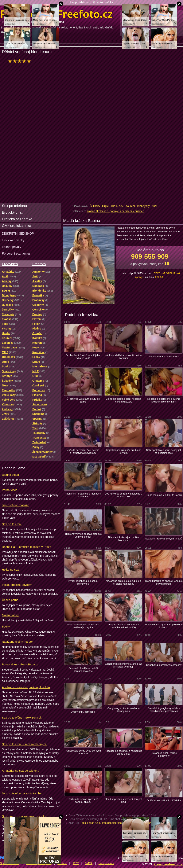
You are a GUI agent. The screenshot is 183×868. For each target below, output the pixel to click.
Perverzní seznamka (16, 253)
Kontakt (62, 863)
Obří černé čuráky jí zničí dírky (164, 800)
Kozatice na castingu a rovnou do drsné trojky (123, 752)
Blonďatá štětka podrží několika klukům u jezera (124, 400)
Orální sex (117, 206)
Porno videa (10, 490)
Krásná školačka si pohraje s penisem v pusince (115, 211)
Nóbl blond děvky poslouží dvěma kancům (123, 357)
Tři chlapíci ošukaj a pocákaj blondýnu (123, 539)
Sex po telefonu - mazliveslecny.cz (24, 744)
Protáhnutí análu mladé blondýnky (164, 754)
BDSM (6, 626)
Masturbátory (10, 615)
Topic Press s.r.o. (91, 823)
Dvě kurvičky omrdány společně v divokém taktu (123, 495)
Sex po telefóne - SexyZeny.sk (22, 717)
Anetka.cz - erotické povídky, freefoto (26, 687)
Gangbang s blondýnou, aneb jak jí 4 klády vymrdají (123, 665)
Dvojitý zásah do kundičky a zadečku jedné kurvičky (123, 626)
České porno (10, 600)
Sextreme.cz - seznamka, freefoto (24, 816)
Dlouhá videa (10, 475)
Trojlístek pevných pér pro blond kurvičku (123, 451)
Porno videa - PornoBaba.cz (20, 664)
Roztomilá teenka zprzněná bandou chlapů (83, 800)
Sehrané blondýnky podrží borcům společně (83, 670)
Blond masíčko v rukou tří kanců (164, 495)
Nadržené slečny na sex (18, 642)
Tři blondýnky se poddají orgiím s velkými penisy (83, 535)
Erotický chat (12, 212)
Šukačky (95, 206)
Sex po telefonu (79, 2)
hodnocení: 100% (20, 61)
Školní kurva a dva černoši (164, 357)
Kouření (130, 206)
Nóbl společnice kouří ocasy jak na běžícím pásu (164, 451)
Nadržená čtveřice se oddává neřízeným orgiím (83, 626)
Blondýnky (143, 206)
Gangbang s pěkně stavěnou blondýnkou (123, 710)
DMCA (89, 863)
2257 (76, 863)
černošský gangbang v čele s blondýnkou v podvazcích (164, 710)
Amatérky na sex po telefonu (21, 771)
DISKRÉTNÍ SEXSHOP (18, 234)
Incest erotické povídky (17, 585)
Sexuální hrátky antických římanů (164, 539)
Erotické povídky (103, 2)
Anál (154, 206)
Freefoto (39, 264)
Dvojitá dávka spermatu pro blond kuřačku (164, 626)
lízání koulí (85, 28)
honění (73, 28)
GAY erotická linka (17, 226)
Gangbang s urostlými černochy (164, 665)
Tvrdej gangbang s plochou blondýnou (83, 582)
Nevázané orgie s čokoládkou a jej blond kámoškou (124, 582)
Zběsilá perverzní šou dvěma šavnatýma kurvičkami (83, 451)
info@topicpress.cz (114, 823)
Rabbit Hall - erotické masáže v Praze (27, 547)
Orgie (105, 206)
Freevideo (10, 264)
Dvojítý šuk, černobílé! (83, 712)
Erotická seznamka (17, 219)
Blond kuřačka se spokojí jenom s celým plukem (164, 582)
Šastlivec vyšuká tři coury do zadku (83, 400)
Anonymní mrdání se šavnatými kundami (83, 495)
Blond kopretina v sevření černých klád (123, 800)
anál (95, 28)
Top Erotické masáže (15, 505)
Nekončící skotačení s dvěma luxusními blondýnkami (164, 400)
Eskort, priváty (12, 247)
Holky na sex (10, 570)
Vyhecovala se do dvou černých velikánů (83, 752)
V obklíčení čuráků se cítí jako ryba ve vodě (83, 357)
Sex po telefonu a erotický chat (22, 793)
